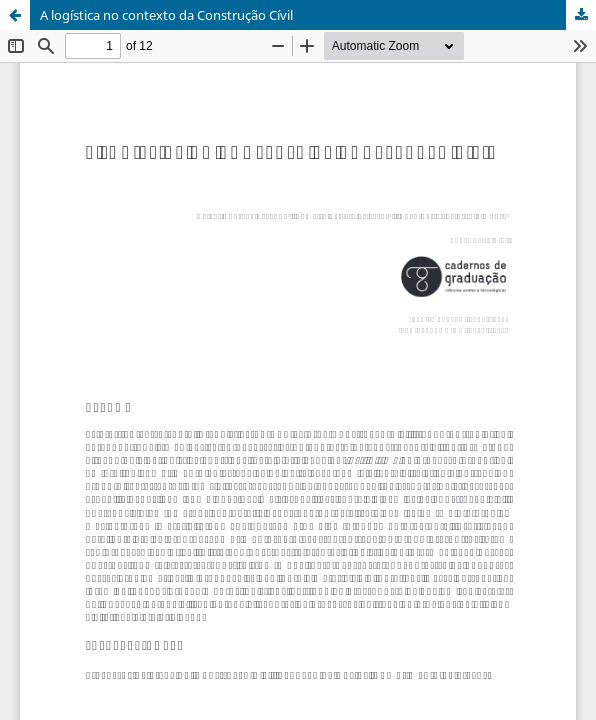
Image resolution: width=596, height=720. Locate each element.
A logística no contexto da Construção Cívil (166, 15)
